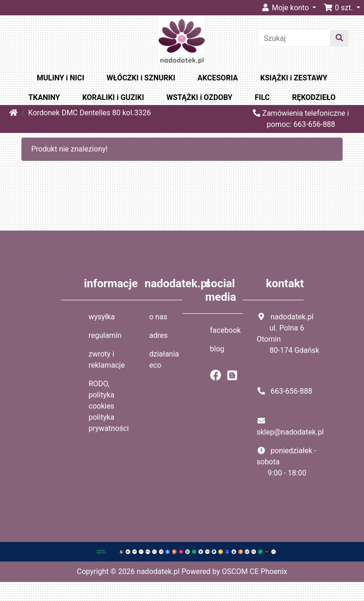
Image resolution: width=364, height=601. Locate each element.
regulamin (105, 335)
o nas (158, 317)
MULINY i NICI (60, 78)
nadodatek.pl (158, 571)
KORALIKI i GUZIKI (113, 97)
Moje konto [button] (286, 8)
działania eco (164, 360)
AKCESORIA (218, 78)
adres (159, 335)
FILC (262, 97)
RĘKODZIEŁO (314, 97)
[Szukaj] (295, 38)
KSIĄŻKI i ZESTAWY (294, 78)
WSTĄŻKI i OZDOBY (199, 97)
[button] (342, 8)
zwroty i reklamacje (107, 360)
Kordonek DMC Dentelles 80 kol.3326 (90, 113)
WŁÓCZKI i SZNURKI (141, 78)
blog (217, 349)
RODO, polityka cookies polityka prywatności (109, 406)
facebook (225, 330)
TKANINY (44, 97)
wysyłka (102, 317)
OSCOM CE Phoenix (255, 571)
